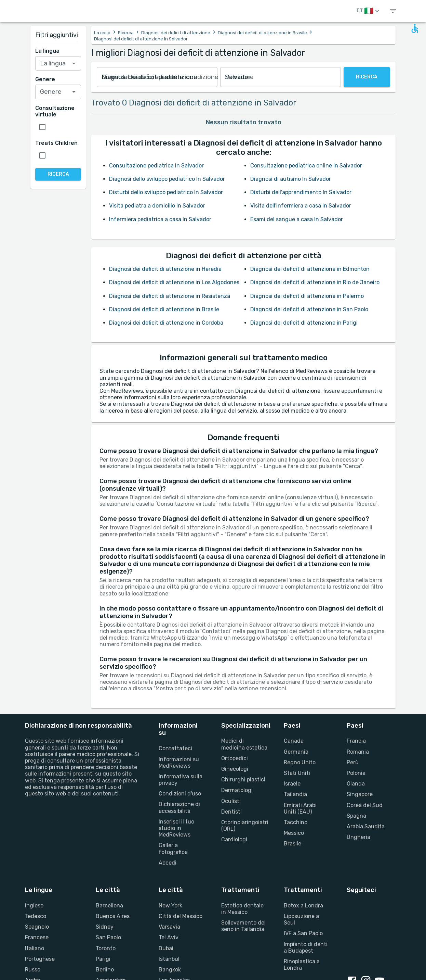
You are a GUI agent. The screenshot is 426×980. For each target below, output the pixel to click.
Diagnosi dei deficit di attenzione (176, 33)
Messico (294, 833)
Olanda (356, 784)
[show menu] (393, 11)
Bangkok (170, 970)
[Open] (74, 63)
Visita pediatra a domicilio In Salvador (157, 206)
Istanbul (169, 959)
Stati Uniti (297, 773)
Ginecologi (235, 769)
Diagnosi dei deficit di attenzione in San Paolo (309, 309)
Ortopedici (235, 758)
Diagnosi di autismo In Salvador (291, 179)
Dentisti (231, 812)
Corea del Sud (365, 805)
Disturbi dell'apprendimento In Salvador (301, 192)
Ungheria (358, 837)
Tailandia (295, 794)
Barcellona (109, 906)
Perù (353, 762)
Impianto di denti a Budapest (306, 947)
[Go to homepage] (56, 11)
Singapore (360, 794)
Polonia (356, 773)
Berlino (105, 970)
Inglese (34, 906)
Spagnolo (37, 927)
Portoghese (40, 959)
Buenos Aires (113, 916)
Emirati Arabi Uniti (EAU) (300, 808)
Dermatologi (237, 790)
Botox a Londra (303, 906)
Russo (33, 970)
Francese (37, 937)
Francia (356, 741)
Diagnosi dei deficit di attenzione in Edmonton (310, 269)
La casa (102, 33)
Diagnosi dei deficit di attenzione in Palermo (307, 296)
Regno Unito (300, 762)
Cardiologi (234, 839)
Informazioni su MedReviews (179, 763)
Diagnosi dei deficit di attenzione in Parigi (304, 323)
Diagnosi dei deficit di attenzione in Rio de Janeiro (315, 282)
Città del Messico (181, 916)
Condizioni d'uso (180, 794)
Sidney (105, 927)
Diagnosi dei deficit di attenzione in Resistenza (170, 296)
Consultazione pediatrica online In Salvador (306, 166)
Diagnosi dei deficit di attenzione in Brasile (262, 33)
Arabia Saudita (366, 826)
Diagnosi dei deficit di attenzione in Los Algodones (174, 282)
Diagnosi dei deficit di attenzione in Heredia (165, 269)
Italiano (35, 948)
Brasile (292, 844)
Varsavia (169, 927)
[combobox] (157, 77)
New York (170, 906)
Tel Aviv (169, 937)
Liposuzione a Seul (301, 919)
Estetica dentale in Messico (242, 909)
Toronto (106, 948)
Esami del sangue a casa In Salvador (297, 219)
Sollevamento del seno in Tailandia (243, 926)
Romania (358, 752)
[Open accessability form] (415, 28)
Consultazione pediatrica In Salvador (156, 166)
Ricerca (126, 33)
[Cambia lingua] (368, 11)
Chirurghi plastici (243, 780)
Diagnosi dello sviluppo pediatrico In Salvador (167, 179)
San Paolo (108, 937)
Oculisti (231, 801)
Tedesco (36, 916)
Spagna (356, 816)
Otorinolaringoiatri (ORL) (244, 826)
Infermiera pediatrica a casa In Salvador (160, 219)
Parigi (103, 959)
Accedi (168, 863)
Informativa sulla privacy (181, 780)
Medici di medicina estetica (244, 744)
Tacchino (296, 822)
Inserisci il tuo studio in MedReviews (176, 828)
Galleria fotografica (173, 849)
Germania (296, 752)
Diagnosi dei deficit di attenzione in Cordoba (166, 323)
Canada (294, 741)
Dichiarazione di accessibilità (179, 807)
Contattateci (175, 748)
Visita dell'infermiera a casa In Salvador (301, 206)
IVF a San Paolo (303, 933)
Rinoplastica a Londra (302, 965)
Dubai (166, 948)
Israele (292, 784)
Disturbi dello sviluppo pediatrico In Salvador (166, 192)
